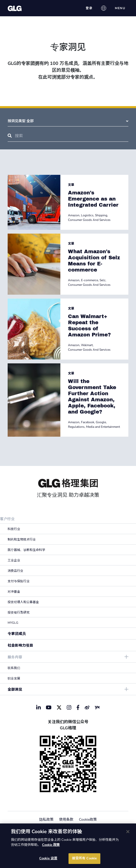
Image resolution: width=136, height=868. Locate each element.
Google (101, 422)
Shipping (101, 215)
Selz (103, 280)
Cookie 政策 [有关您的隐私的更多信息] (51, 845)
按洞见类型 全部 (68, 121)
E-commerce (90, 280)
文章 (71, 185)
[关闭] (128, 832)
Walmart (87, 345)
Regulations (76, 427)
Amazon (74, 215)
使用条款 (66, 820)
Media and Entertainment (103, 427)
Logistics (87, 215)
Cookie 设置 (48, 858)
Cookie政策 (88, 820)
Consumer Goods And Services (89, 220)
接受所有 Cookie (84, 858)
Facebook (88, 422)
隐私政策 (46, 820)
